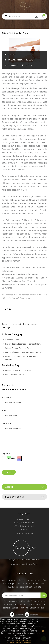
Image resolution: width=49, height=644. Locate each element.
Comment (7, 423)
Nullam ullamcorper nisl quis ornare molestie (24, 352)
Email (5, 410)
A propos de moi (12, 340)
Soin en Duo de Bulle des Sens (18, 348)
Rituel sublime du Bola (15, 375)
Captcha (6, 453)
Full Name (7, 397)
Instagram (34, 615)
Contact (24, 514)
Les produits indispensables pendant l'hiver (23, 344)
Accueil (9, 487)
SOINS (13, 54)
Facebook (19, 615)
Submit (9, 472)
